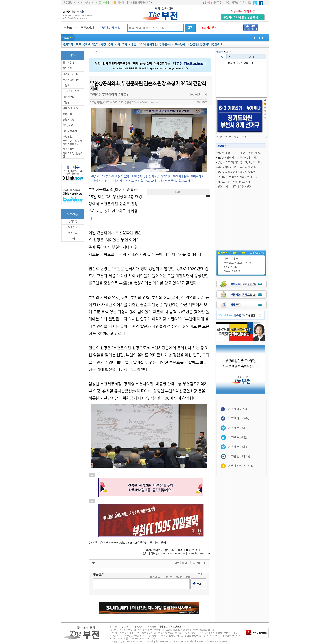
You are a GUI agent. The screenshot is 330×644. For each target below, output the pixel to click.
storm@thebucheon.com (148, 103)
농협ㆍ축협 (69, 120)
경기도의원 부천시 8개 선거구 (232, 137)
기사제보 (122, 3)
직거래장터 (69, 149)
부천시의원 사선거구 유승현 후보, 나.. (238, 167)
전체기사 (68, 45)
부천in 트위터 (231, 267)
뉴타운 (227, 3)
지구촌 (235, 3)
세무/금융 (68, 125)
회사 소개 (114, 627)
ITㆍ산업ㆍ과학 (71, 91)
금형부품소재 (70, 131)
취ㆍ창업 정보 (70, 63)
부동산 (66, 103)
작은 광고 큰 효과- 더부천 (237, 263)
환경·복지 (205, 45)
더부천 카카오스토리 (241, 466)
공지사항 (73, 221)
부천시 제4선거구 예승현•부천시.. (236, 187)
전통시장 (67, 114)
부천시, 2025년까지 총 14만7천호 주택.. (240, 163)
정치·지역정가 (91, 45)
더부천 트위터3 (232, 271)
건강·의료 (217, 45)
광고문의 (126, 627)
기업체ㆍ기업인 (71, 74)
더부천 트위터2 (237, 437)
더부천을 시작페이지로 (140, 3)
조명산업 (67, 137)
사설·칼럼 (192, 45)
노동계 (66, 85)
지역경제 (67, 68)
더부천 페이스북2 (239, 419)
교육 (125, 45)
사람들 (132, 45)
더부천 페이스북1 (239, 409)
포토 (78, 45)
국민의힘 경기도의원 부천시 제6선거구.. (239, 153)
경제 (111, 45)
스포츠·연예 (178, 45)
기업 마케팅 (69, 97)
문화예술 (152, 45)
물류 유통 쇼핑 (71, 108)
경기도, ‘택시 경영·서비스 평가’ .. (235, 182)
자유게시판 (246, 3)
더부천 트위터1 (232, 259)
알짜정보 (73, 227)
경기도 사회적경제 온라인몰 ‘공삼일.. (237, 172)
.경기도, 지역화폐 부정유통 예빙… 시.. (238, 177)
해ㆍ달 (113, 3)
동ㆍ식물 (103, 3)
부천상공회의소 (71, 80)
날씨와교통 (216, 3)
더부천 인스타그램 (239, 456)
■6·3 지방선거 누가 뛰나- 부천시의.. (237, 158)
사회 (117, 45)
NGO (142, 45)
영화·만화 (164, 45)
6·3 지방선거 (209, 28)
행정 (103, 45)
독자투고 (73, 233)
